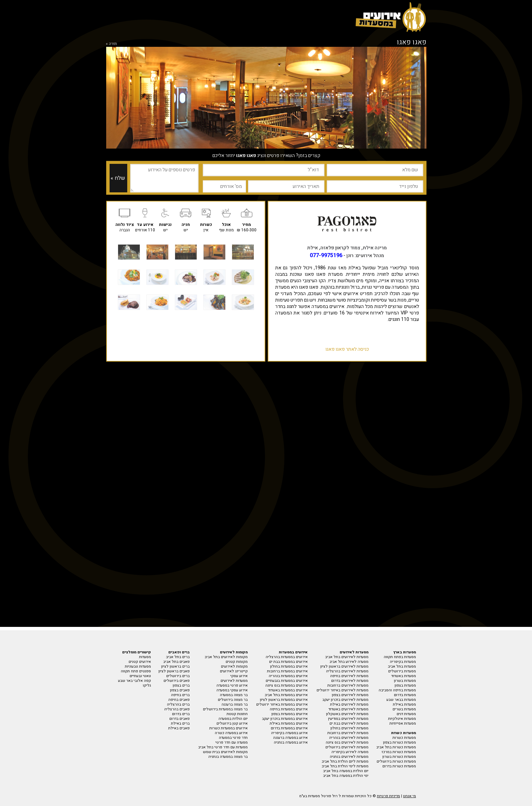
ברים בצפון (181, 685)
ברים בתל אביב (178, 657)
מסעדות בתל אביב (402, 666)
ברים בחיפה (180, 695)
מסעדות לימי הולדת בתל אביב (345, 766)
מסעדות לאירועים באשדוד (348, 709)
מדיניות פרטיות (388, 796)
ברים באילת (180, 723)
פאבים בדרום (179, 719)
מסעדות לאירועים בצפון (350, 695)
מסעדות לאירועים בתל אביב (347, 657)
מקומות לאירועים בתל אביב (226, 657)
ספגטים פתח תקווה (136, 671)
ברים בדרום (181, 714)
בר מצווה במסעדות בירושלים (225, 709)
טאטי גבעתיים (140, 676)
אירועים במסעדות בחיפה (289, 709)
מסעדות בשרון (405, 681)
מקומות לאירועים (234, 666)
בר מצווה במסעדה (234, 695)
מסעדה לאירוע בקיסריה (350, 752)
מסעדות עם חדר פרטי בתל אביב (223, 747)
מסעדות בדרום (405, 695)
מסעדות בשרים (404, 709)
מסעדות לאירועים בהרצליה (347, 671)
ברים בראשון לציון (175, 666)
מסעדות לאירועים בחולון (349, 728)
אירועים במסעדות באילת (289, 723)
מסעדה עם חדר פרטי (232, 742)
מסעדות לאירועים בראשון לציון (344, 666)
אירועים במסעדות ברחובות (287, 671)
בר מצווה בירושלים (233, 700)
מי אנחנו (410, 796)
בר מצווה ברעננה (235, 704)
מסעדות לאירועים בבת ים (349, 723)
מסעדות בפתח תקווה (400, 657)
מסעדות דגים (406, 714)
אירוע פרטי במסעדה (232, 685)
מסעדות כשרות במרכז (399, 752)
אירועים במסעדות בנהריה (288, 676)
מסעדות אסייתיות (403, 723)
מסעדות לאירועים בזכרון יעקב (345, 700)
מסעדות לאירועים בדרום (350, 681)
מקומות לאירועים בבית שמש (225, 752)
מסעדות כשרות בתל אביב (396, 747)
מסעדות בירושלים (402, 671)
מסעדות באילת (404, 704)
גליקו (147, 685)
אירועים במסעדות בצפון (290, 714)
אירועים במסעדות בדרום (289, 728)
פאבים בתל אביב (176, 662)
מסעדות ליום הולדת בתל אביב (345, 761)
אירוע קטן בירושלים (232, 723)
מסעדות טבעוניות (138, 666)
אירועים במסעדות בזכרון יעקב (285, 719)
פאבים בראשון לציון (174, 671)
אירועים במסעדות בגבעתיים (287, 681)
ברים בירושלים (178, 676)
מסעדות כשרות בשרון (399, 757)
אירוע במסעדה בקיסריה (289, 733)
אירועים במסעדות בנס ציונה (287, 685)
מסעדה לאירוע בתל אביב (349, 662)
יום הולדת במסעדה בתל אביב (346, 771)
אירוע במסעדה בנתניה (291, 742)
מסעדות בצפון (405, 685)
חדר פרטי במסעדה (233, 738)
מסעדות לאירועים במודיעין (348, 719)
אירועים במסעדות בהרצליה (287, 657)
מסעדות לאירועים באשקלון (347, 714)
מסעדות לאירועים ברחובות (348, 685)
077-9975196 (326, 255)
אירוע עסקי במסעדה (232, 690)
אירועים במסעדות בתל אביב (286, 695)
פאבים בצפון (180, 690)
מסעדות (145, 657)
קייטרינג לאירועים (234, 671)
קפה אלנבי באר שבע (135, 681)
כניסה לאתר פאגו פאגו (347, 349)
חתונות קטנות (237, 714)
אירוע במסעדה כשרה (231, 733)
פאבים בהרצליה (177, 709)
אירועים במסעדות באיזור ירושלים (282, 704)
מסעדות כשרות (404, 738)
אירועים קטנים (140, 662)
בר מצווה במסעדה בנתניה (228, 757)
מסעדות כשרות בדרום (399, 766)
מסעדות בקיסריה (403, 662)
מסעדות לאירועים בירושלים (347, 747)
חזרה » (111, 44)
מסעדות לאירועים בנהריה (349, 738)
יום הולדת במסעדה (233, 719)
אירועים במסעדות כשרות (229, 728)
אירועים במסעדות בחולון (289, 666)
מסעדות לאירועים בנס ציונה (347, 742)
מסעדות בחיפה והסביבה (397, 690)
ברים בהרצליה (178, 704)
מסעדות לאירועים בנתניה (349, 757)
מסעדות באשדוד (404, 676)
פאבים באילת (179, 728)
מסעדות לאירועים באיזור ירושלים (343, 690)
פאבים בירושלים (177, 681)
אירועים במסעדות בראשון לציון (284, 700)
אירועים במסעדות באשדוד (288, 690)
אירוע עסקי (239, 676)
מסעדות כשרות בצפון (400, 742)
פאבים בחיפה (179, 700)
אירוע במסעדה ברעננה (290, 738)
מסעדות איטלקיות (402, 719)
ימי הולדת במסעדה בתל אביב (346, 776)
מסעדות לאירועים (234, 681)
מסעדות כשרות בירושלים (396, 761)
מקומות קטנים (237, 662)
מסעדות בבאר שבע (401, 700)
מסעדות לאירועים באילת (349, 704)
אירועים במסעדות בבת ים (288, 662)
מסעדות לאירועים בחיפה (349, 676)
